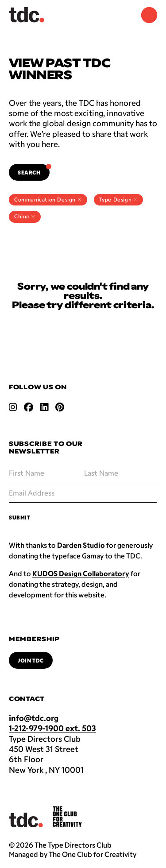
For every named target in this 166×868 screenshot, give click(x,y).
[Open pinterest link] (60, 407)
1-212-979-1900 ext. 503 (52, 728)
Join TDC (31, 660)
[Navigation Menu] (149, 15)
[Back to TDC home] (27, 15)
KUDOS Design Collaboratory (81, 573)
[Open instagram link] (13, 407)
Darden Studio (81, 545)
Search (34, 170)
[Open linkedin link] (44, 407)
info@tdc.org (34, 718)
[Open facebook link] (29, 407)
